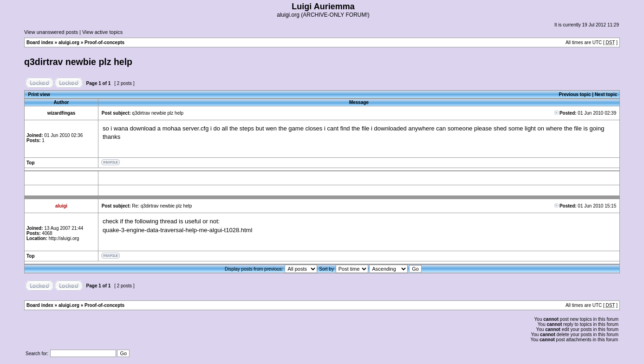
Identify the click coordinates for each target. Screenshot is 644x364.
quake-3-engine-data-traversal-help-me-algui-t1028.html (177, 230)
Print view (39, 94)
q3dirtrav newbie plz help (78, 62)
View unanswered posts (51, 32)
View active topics (102, 32)
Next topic (606, 94)
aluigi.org (69, 42)
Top (31, 163)
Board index (40, 42)
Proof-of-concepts (104, 42)
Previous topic (575, 94)
